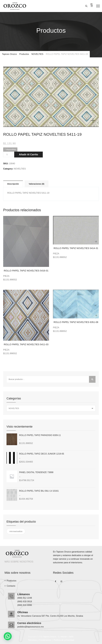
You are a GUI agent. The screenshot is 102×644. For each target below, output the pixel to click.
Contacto (11, 586)
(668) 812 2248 (25, 598)
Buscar (92, 379)
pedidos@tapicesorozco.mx (30, 627)
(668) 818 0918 (25, 601)
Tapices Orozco (50, 637)
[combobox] (51, 408)
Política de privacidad (64, 640)
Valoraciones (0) (37, 184)
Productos (11, 581)
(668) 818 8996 (25, 605)
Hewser (64, 637)
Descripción (13, 184)
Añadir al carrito (28, 155)
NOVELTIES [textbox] (51, 408)
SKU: (6, 164)
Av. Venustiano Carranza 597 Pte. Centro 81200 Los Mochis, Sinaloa (50, 616)
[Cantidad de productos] (8, 154)
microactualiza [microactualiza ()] (16, 531)
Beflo (71, 637)
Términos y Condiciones (39, 640)
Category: (8, 169)
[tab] (13, 184)
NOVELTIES (20, 169)
